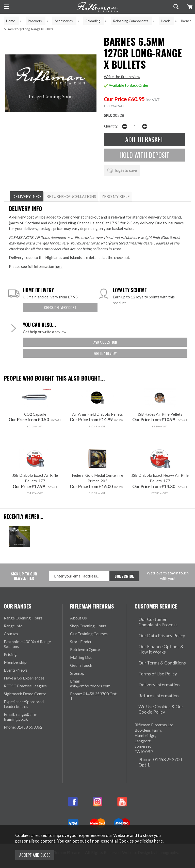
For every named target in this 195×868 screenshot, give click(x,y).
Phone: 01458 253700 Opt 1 (93, 709)
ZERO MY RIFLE (116, 196)
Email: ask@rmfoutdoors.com (90, 696)
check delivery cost (60, 307)
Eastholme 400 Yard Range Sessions (27, 657)
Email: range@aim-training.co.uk (21, 730)
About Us (78, 631)
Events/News (16, 683)
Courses (11, 647)
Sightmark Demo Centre (25, 707)
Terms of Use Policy (152, 672)
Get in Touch (81, 678)
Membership (15, 675)
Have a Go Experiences (24, 691)
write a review (105, 352)
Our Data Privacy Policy (156, 643)
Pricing (10, 667)
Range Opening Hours (23, 631)
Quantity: (111, 126)
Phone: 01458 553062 (23, 740)
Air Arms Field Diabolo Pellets (97, 427)
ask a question (105, 342)
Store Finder (81, 654)
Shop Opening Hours (88, 639)
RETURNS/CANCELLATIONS (71, 196)
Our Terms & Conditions (156, 664)
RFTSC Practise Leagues (25, 699)
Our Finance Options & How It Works (161, 654)
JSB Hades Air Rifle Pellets (160, 427)
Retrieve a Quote (85, 662)
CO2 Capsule (35, 427)
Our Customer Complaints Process (158, 633)
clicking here (151, 843)
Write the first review (122, 77)
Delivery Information (153, 680)
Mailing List (81, 670)
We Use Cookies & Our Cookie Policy (162, 698)
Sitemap (77, 686)
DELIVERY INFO (27, 196)
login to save (122, 170)
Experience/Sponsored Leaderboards (24, 717)
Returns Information (152, 688)
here (59, 266)
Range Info (13, 639)
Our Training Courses (89, 647)
